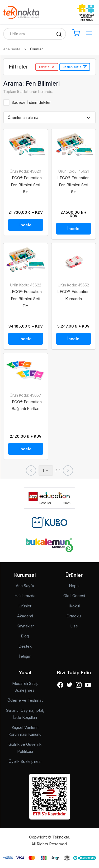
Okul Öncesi (74, 596)
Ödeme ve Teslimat (25, 700)
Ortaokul (74, 616)
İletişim (25, 656)
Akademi (25, 616)
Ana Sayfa (12, 49)
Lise (74, 626)
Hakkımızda (25, 596)
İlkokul (74, 606)
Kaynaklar (25, 626)
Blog (25, 636)
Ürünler (25, 606)
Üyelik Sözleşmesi (25, 761)
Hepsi (74, 586)
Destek (25, 646)
